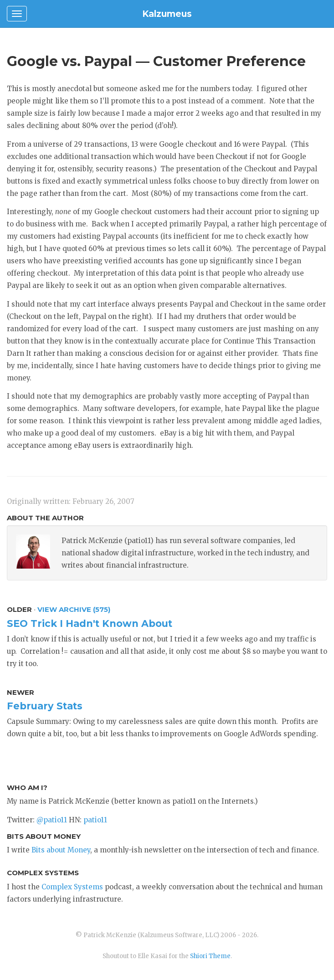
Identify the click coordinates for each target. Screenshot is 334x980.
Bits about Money (61, 850)
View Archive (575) (74, 609)
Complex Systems (72, 887)
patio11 (95, 820)
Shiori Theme (210, 956)
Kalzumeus (167, 14)
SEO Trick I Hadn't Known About (90, 623)
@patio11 (52, 820)
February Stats (45, 706)
